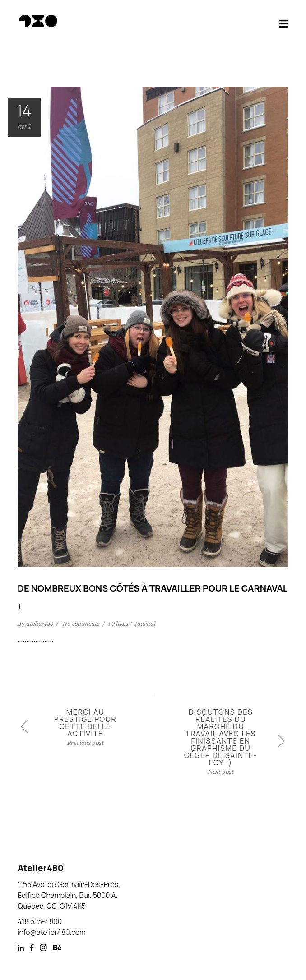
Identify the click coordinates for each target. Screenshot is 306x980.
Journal (145, 624)
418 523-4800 (40, 921)
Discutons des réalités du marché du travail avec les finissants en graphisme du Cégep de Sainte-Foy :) (221, 737)
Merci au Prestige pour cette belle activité (86, 723)
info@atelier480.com (51, 932)
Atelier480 (41, 868)
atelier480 (40, 624)
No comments (82, 624)
